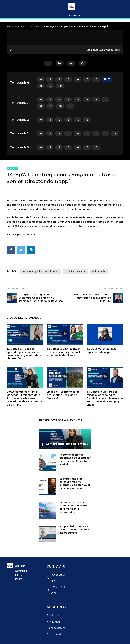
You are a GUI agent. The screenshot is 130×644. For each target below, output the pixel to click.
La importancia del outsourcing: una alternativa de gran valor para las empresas (75, 484)
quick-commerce (75, 271)
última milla (99, 271)
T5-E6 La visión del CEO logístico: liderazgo (101, 351)
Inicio (10, 26)
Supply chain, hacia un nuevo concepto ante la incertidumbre (74, 530)
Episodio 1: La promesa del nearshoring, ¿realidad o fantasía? (63, 395)
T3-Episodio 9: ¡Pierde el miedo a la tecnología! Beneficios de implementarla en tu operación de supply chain (105, 398)
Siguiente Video (113, 289)
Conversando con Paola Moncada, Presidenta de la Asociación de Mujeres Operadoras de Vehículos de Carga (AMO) (24, 398)
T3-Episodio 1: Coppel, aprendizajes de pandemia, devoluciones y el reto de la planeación (24, 354)
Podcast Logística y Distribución (41, 271)
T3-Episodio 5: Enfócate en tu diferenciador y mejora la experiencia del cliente (64, 352)
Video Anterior (16, 289)
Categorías (74, 16)
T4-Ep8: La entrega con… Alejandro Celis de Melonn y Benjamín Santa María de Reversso (41, 298)
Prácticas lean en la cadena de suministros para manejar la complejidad (74, 507)
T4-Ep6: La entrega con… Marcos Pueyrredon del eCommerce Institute (90, 298)
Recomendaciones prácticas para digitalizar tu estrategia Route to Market (75, 460)
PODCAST (23, 26)
